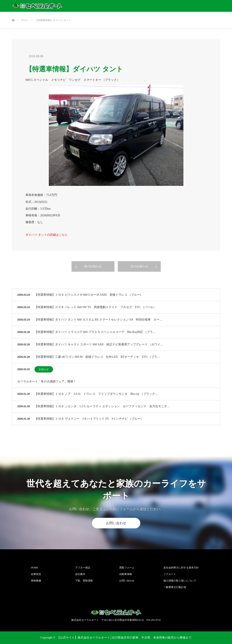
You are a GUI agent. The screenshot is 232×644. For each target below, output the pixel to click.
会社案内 (80, 574)
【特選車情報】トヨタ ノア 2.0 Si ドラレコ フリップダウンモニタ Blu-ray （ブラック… (96, 394)
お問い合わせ (116, 523)
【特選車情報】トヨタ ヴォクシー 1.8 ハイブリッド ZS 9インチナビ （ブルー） (89, 419)
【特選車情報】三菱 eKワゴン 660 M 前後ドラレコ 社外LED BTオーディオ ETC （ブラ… (97, 357)
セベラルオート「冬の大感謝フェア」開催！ (47, 381)
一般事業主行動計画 (175, 587)
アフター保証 (83, 568)
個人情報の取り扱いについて (180, 581)
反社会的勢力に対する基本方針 (181, 568)
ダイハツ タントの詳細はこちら (46, 235)
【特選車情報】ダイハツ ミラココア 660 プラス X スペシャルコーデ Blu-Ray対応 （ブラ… (95, 332)
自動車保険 (126, 574)
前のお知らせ (93, 266)
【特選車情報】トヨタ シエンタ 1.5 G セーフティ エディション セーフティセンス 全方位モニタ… (102, 406)
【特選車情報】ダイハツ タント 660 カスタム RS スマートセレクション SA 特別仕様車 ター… (98, 320)
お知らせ (44, 369)
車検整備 (36, 581)
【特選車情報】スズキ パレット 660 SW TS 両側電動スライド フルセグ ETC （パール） (95, 307)
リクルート (170, 574)
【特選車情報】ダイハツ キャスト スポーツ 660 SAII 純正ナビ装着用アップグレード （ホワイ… (99, 344)
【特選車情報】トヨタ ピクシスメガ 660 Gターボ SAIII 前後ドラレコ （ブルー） (89, 295)
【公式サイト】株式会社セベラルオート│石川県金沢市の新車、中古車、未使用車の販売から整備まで (124, 638)
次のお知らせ (139, 266)
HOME (35, 568)
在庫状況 (36, 574)
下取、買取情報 (84, 581)
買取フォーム (127, 568)
